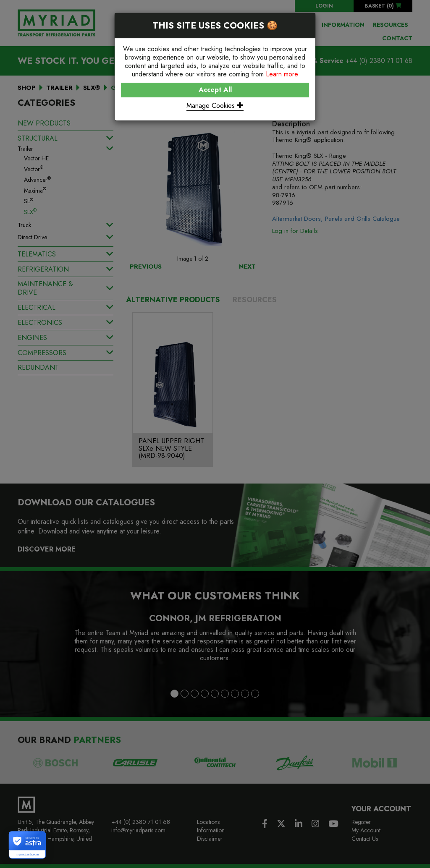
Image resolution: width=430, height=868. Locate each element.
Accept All (215, 90)
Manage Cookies (215, 106)
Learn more (282, 74)
